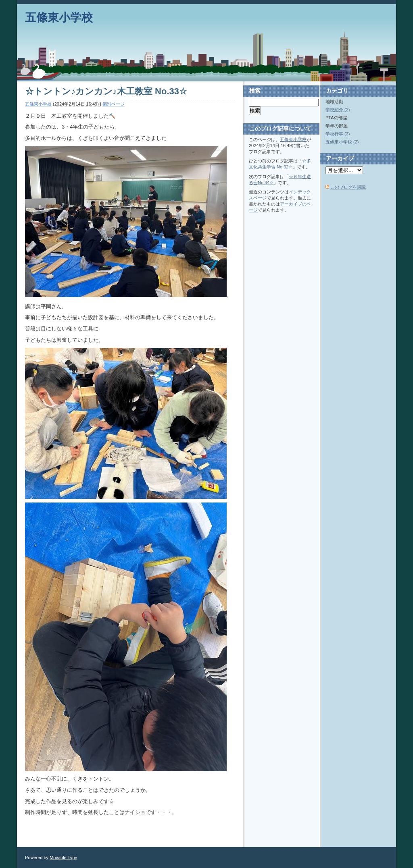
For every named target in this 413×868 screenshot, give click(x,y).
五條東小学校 (59, 18)
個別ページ (114, 104)
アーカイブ (340, 158)
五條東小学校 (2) (342, 142)
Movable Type (63, 858)
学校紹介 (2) (338, 110)
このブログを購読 (348, 187)
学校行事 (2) (338, 134)
